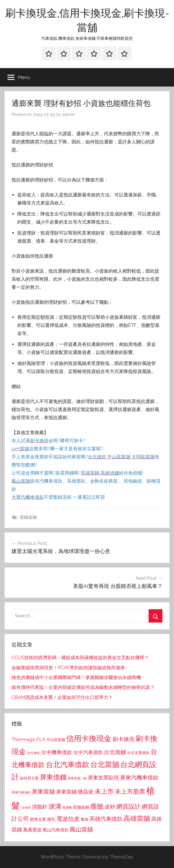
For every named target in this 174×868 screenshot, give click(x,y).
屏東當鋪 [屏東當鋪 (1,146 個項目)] (66, 792)
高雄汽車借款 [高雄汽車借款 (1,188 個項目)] (106, 819)
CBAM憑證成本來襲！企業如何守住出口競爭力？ (62, 697)
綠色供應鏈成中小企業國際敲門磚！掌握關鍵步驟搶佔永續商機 (76, 677)
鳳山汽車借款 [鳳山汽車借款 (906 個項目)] (56, 830)
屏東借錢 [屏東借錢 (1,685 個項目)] (53, 777)
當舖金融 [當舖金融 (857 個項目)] (81, 807)
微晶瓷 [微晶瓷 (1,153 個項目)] (86, 792)
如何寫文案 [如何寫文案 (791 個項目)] (29, 778)
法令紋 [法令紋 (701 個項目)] (26, 808)
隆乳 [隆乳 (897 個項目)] (51, 819)
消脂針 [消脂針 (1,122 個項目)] (40, 807)
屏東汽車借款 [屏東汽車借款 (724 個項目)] (21, 792)
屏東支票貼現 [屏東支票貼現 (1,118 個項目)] (103, 778)
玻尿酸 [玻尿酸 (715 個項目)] (67, 808)
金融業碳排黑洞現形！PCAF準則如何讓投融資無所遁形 (68, 668)
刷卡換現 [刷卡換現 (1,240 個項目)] (124, 739)
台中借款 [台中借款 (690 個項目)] (33, 753)
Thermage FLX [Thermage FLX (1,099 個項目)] (28, 739)
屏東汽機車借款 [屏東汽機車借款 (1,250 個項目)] (139, 777)
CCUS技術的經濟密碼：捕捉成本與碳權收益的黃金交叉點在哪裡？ (80, 658)
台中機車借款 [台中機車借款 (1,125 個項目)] (57, 752)
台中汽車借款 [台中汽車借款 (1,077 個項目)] (88, 752)
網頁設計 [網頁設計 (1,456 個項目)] (128, 806)
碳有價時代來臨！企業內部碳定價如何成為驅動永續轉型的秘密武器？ (83, 687)
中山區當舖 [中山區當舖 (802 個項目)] (56, 740)
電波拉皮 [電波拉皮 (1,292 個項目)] (68, 819)
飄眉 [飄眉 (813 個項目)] (85, 819)
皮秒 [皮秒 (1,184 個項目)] (110, 807)
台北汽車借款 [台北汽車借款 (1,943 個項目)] (68, 764)
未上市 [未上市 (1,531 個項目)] (104, 791)
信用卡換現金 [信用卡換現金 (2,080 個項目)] (89, 738)
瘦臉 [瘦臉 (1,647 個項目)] (97, 806)
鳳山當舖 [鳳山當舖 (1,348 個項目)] (81, 829)
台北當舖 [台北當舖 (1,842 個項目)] (105, 765)
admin (69, 115)
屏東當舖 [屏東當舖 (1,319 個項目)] (43, 792)
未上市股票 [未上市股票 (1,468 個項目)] (130, 791)
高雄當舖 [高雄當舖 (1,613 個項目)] (137, 818)
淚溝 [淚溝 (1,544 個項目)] (55, 806)
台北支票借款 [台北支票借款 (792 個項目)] (138, 753)
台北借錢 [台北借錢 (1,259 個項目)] (115, 752)
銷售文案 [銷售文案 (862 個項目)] (38, 819)
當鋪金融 (28, 517)
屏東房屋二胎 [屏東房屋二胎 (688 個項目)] (77, 778)
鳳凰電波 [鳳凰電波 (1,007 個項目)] (32, 830)
